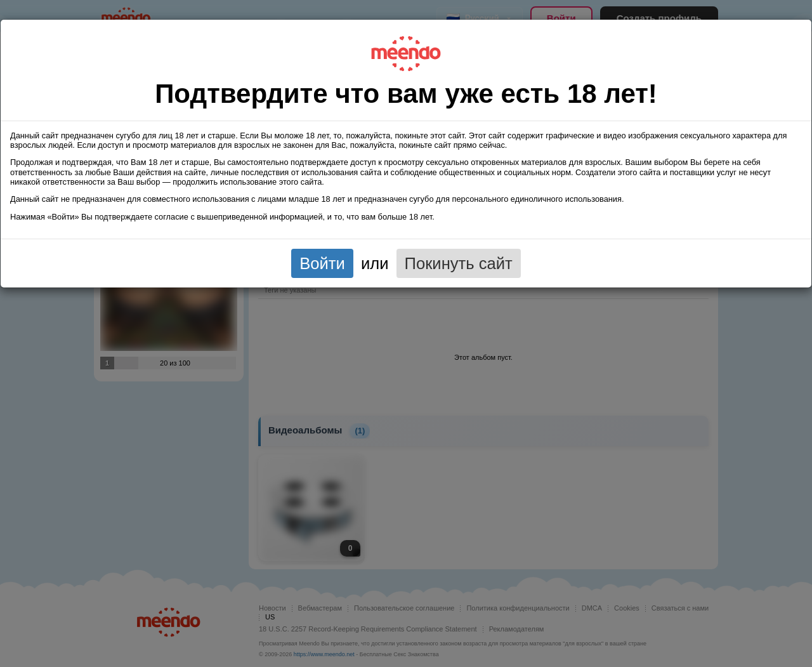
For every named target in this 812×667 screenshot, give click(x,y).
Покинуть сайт (459, 263)
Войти (322, 263)
